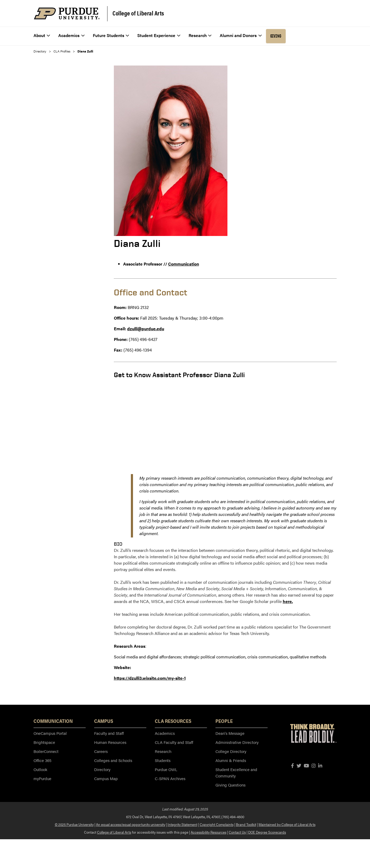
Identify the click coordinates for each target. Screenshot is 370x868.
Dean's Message (230, 733)
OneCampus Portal (50, 733)
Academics (165, 733)
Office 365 (42, 760)
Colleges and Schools (113, 760)
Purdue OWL (166, 769)
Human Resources (110, 742)
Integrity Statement (182, 824)
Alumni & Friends (231, 760)
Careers (101, 751)
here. (288, 601)
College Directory (231, 751)
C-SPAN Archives (170, 778)
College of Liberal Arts (138, 13)
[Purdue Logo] (67, 13)
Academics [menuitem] (71, 35)
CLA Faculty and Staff (174, 742)
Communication (184, 264)
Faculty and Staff (109, 733)
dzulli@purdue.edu (146, 329)
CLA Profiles (62, 51)
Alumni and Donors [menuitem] (241, 35)
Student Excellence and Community (236, 773)
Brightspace (44, 742)
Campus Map (106, 778)
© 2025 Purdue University (74, 824)
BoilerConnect (46, 751)
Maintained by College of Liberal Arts (287, 824)
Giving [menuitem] (276, 36)
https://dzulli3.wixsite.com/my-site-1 (150, 678)
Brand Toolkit (246, 824)
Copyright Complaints (217, 824)
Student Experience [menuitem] (159, 35)
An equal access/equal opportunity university (131, 824)
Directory (40, 51)
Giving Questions (230, 785)
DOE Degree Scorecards (267, 832)
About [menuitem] (42, 35)
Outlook (40, 769)
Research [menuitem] (200, 35)
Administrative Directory (237, 742)
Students (163, 760)
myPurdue (42, 778)
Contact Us (237, 832)
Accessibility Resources (209, 832)
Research (163, 751)
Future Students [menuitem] (111, 35)
